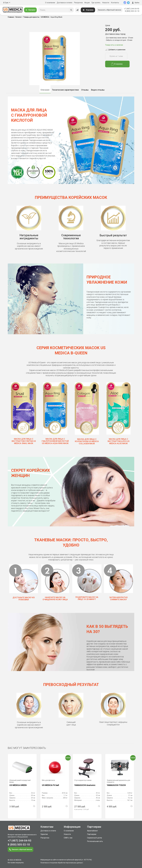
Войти (135, 3)
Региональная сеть (95, 841)
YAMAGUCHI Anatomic (85, 785)
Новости (106, 3)
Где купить (96, 3)
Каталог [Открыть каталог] (30, 10)
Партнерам (92, 834)
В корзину (117, 64)
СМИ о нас (68, 838)
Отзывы (85, 90)
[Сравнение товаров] (77, 10)
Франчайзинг (92, 831)
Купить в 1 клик (116, 56)
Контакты (115, 3)
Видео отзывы (98, 90)
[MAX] (125, 3)
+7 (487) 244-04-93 (132, 9)
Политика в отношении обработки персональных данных (61, 863)
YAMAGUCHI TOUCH (116, 785)
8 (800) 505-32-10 (132, 11)
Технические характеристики (65, 90)
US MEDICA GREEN (18, 785)
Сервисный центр (95, 838)
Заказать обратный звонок (109, 10)
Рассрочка (78, 3)
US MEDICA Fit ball (50, 785)
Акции (87, 3)
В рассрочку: (82, 809)
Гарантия (44, 834)
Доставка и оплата (65, 3)
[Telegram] (128, 3)
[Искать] (71, 10)
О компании (50, 3)
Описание (45, 90)
